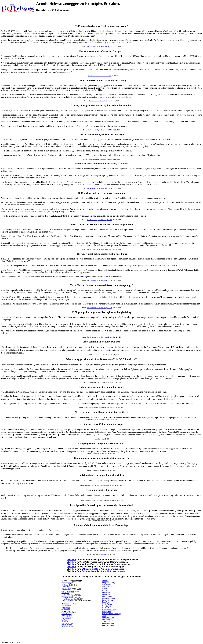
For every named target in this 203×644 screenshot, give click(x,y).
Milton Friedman (67, 615)
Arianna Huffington (67, 617)
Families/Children (109, 598)
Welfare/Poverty (108, 625)
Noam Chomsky (66, 614)
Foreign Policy (108, 600)
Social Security (108, 620)
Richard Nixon (66, 594)
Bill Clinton (65, 585)
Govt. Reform (107, 604)
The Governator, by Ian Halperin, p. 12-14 (100, 130)
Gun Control (107, 606)
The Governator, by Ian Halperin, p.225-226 (100, 220)
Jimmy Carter (66, 591)
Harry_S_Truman (67, 601)
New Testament (66, 606)
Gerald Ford (65, 593)
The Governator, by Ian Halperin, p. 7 (100, 101)
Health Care (107, 608)
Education (106, 592)
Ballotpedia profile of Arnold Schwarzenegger (104, 571)
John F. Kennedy (67, 597)
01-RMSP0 (104, 554)
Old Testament (66, 607)
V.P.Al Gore (65, 587)
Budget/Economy (109, 583)
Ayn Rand (65, 622)
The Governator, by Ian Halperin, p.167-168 (100, 47)
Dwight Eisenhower (68, 599)
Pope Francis (66, 609)
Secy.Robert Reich (67, 623)
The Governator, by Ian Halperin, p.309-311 (100, 249)
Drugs (105, 590)
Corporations (107, 586)
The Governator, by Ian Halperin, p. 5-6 (100, 76)
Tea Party (64, 620)
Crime (105, 588)
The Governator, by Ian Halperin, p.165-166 (100, 188)
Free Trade (106, 602)
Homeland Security (109, 610)
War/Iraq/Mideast (109, 623)
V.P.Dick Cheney (67, 583)
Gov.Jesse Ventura (67, 626)
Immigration (107, 612)
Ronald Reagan (66, 590)
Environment (107, 596)
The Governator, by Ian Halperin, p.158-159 (100, 337)
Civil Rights (106, 585)
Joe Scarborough (67, 625)
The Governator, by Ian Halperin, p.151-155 (100, 308)
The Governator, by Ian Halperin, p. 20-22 (100, 159)
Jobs (104, 616)
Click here (72, 560)
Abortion (105, 581)
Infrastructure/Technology (112, 614)
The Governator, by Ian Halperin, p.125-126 (100, 281)
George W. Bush (67, 582)
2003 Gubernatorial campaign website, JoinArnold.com (100, 408)
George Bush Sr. (67, 588)
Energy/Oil (106, 594)
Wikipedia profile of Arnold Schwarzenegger (103, 569)
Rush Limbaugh (66, 618)
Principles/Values (109, 618)
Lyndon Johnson (67, 596)
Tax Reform (107, 622)
